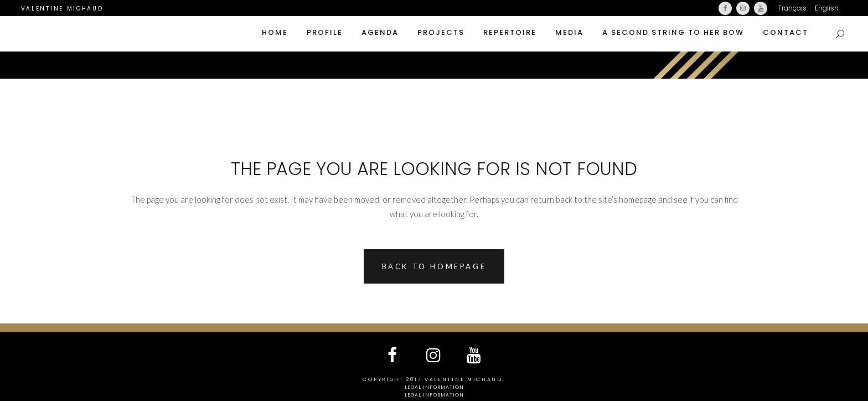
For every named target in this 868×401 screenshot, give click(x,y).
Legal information (434, 387)
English (827, 8)
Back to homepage (434, 266)
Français (792, 8)
